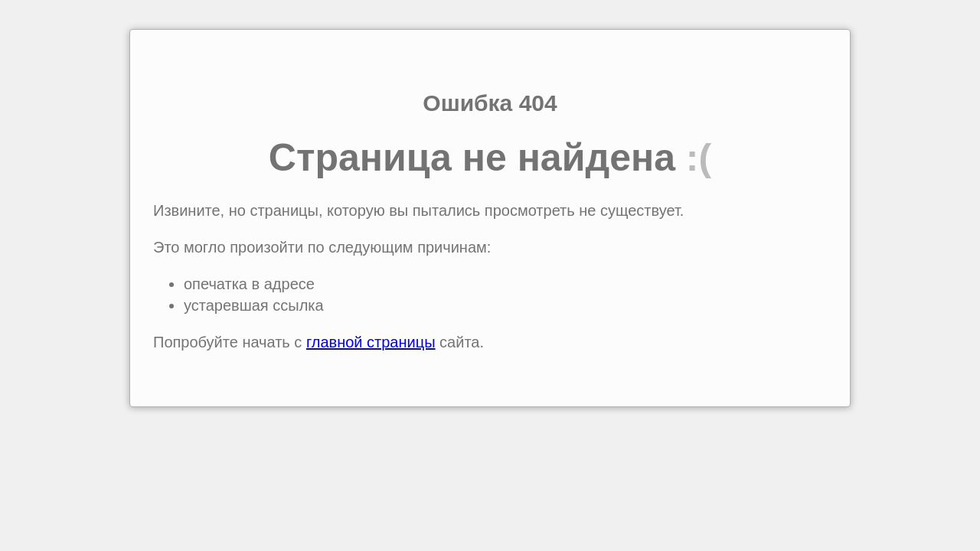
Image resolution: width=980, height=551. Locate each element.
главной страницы (371, 342)
